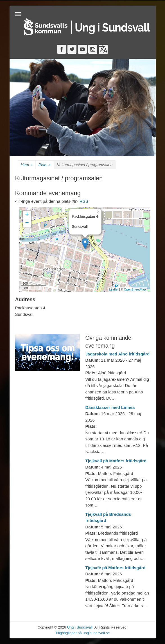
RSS (84, 201)
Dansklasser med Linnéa (110, 407)
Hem (27, 165)
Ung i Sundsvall (80, 627)
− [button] (27, 223)
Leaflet (114, 289)
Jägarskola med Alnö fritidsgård (118, 354)
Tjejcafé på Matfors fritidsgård (116, 568)
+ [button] (27, 215)
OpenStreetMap (135, 289)
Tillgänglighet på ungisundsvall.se (83, 633)
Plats (45, 165)
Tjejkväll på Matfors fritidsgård (116, 461)
